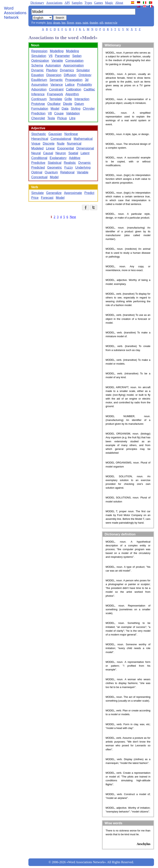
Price (35, 198)
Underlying (83, 168)
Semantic (56, 80)
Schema (37, 65)
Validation (73, 113)
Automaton (53, 65)
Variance (57, 85)
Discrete (49, 144)
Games (98, 3)
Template (56, 99)
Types (88, 3)
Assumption (40, 85)
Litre (72, 118)
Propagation (74, 80)
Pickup (62, 118)
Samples (77, 3)
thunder (94, 23)
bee (63, 23)
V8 (50, 113)
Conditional (39, 158)
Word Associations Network (15, 13)
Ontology (85, 75)
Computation (74, 61)
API (67, 3)
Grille (68, 99)
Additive (75, 158)
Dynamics (67, 70)
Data (65, 109)
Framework (55, 94)
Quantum (51, 172)
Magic (109, 3)
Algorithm (72, 94)
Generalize (54, 193)
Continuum (39, 99)
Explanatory (58, 158)
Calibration (74, 89)
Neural (36, 153)
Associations (54, 3)
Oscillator (54, 104)
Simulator (83, 70)
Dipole (67, 104)
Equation (37, 75)
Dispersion (54, 75)
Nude (61, 144)
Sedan (77, 56)
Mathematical (83, 139)
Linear (50, 148)
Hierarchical (40, 139)
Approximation (73, 65)
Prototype (38, 104)
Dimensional (85, 148)
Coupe (59, 113)
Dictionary (37, 3)
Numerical (74, 144)
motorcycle (111, 23)
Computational (61, 139)
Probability (84, 85)
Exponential (66, 148)
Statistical (55, 163)
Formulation (40, 109)
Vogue (36, 144)
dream (57, 23)
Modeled (37, 148)
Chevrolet (38, 118)
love (49, 23)
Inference (38, 94)
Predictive (38, 163)
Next (73, 217)
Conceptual (39, 177)
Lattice (70, 85)
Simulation (39, 56)
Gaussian (55, 134)
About (119, 3)
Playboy (52, 70)
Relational (67, 172)
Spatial (73, 153)
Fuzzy (69, 168)
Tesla (51, 118)
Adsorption (39, 89)
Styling (76, 109)
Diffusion (70, 75)
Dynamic (37, 70)
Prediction (38, 113)
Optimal (37, 172)
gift (101, 23)
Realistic (70, 163)
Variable (57, 61)
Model (55, 109)
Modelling (57, 51)
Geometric (55, 168)
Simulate (37, 193)
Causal (48, 153)
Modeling (72, 51)
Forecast (47, 198)
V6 (51, 56)
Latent (85, 153)
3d (87, 80)
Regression (39, 51)
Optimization (40, 61)
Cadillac (89, 89)
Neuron (61, 153)
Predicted (38, 168)
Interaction (82, 99)
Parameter (62, 56)
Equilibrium (39, 80)
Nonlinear (71, 134)
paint (85, 23)
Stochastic (39, 134)
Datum (79, 104)
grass (78, 23)
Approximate (73, 193)
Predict (89, 193)
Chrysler (89, 109)
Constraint (56, 89)
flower (70, 23)
